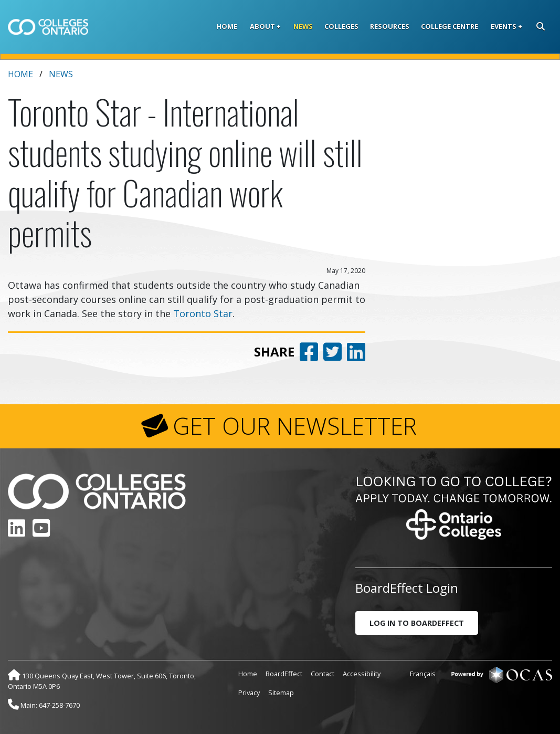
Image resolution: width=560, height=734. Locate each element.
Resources (390, 26)
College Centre (450, 26)
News (303, 26)
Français (423, 674)
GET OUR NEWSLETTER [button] (295, 426)
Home (227, 26)
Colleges (341, 26)
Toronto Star (203, 313)
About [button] (262, 26)
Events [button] (504, 26)
